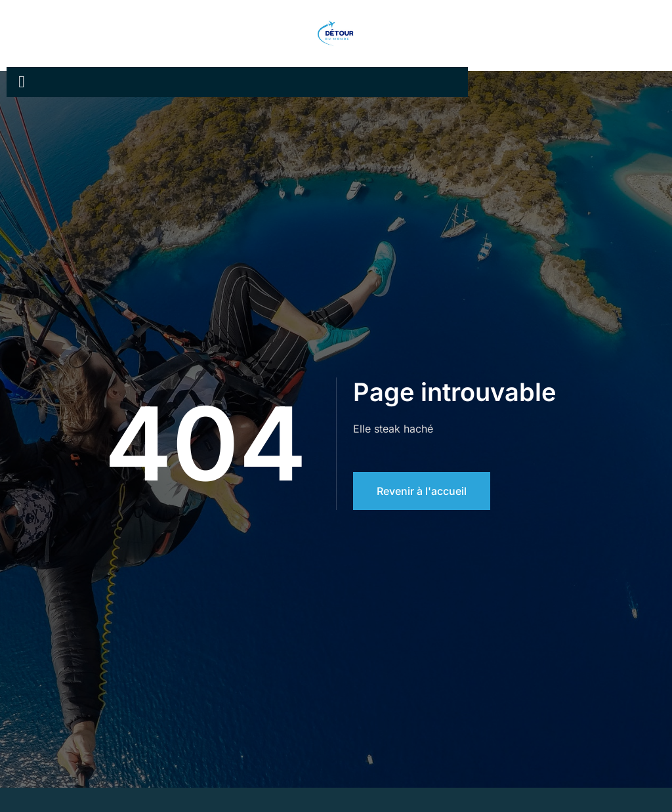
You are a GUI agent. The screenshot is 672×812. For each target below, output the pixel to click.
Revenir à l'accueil (422, 491)
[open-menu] (22, 82)
